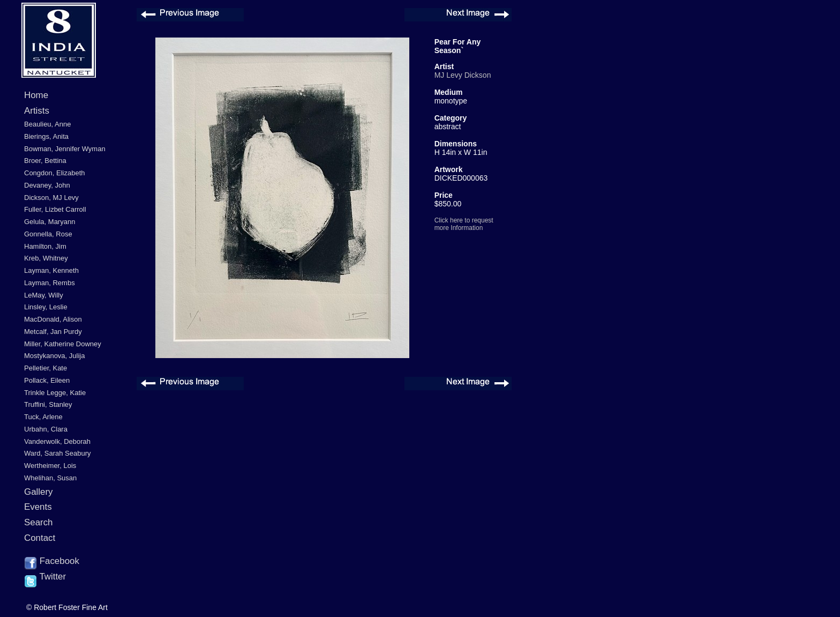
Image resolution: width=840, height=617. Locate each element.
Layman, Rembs (50, 283)
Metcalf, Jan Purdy (53, 332)
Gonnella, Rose (48, 234)
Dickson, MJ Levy (51, 198)
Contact (40, 538)
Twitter (45, 577)
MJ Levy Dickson (463, 75)
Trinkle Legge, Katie (55, 393)
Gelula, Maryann (50, 222)
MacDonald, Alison (53, 319)
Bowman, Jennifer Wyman (65, 149)
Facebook (52, 562)
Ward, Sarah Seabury (58, 453)
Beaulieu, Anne (47, 124)
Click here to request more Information (464, 224)
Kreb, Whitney (46, 258)
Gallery (39, 492)
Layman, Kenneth (51, 270)
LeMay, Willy (44, 295)
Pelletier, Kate (46, 368)
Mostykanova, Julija (54, 356)
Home (36, 95)
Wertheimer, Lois (50, 466)
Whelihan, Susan (50, 478)
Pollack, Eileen (47, 380)
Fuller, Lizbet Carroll (55, 209)
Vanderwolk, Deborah (57, 441)
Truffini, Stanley (48, 404)
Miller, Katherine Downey (63, 344)
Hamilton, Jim (45, 246)
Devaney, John (47, 185)
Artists (37, 111)
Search (39, 522)
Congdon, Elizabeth (54, 173)
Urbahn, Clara (46, 429)
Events (38, 507)
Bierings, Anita (46, 136)
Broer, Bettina (45, 161)
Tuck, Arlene (43, 417)
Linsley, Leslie (46, 307)
